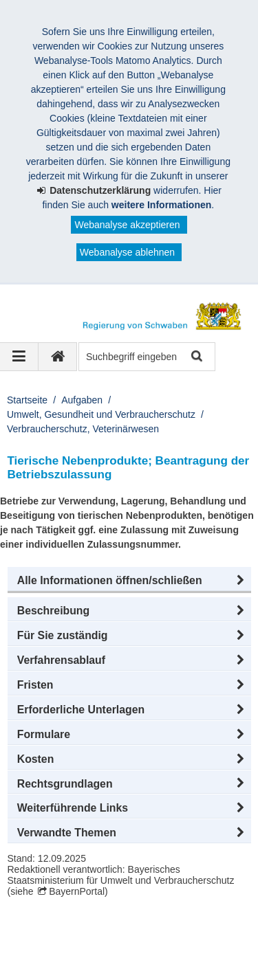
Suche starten (196, 357)
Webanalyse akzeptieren (127, 225)
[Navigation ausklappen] (19, 357)
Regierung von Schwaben (88, 930)
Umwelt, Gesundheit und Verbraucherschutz (101, 414)
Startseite (27, 400)
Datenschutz (120, 944)
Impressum (47, 944)
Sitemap (187, 944)
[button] (129, 581)
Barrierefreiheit (110, 959)
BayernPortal (77, 891)
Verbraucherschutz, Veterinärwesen (83, 429)
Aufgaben (82, 400)
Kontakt (40, 959)
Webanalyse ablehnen (127, 252)
